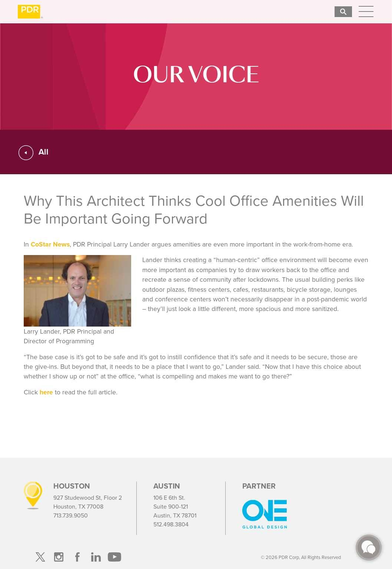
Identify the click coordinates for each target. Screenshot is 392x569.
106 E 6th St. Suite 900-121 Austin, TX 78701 (175, 507)
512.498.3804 (171, 524)
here (46, 392)
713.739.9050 (71, 515)
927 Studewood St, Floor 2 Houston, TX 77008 (88, 502)
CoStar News (50, 244)
